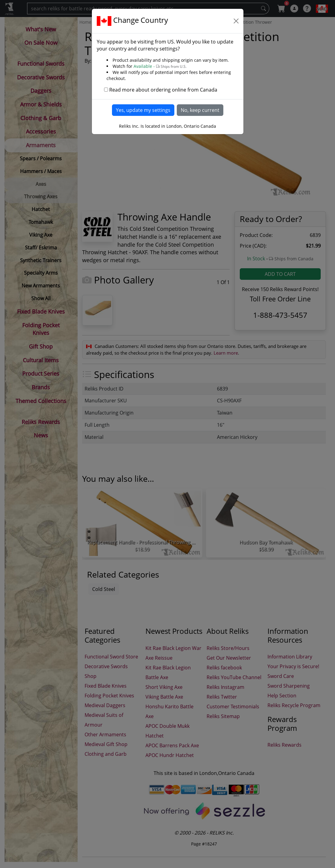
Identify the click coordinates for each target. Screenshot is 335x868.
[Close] (236, 21)
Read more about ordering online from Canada (163, 90)
